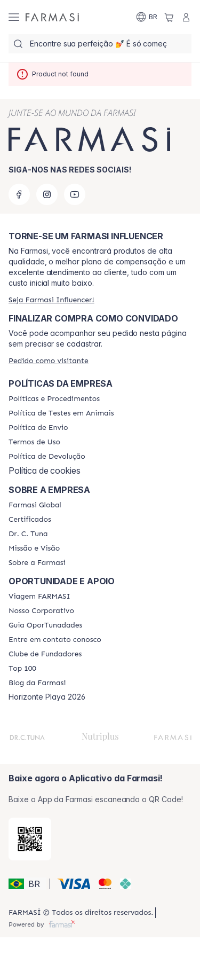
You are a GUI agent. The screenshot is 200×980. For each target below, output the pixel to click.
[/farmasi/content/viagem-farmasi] (39, 597)
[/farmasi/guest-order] (49, 361)
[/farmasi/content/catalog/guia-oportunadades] (45, 625)
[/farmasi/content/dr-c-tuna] (28, 534)
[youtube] (75, 194)
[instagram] (47, 194)
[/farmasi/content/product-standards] (30, 520)
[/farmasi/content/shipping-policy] (38, 428)
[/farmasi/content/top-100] (22, 669)
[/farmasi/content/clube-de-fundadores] (45, 654)
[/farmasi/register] (51, 300)
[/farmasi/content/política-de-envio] (34, 442)
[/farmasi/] (52, 17)
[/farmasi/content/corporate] (35, 505)
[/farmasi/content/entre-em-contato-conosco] (55, 640)
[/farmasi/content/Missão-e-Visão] (34, 548)
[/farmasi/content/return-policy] (47, 457)
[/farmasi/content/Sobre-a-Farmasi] (37, 563)
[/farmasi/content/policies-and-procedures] (54, 399)
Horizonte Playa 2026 (47, 697)
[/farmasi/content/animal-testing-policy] (61, 413)
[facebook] (19, 194)
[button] (27, 884)
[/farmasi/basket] (169, 17)
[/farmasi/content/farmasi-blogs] (37, 683)
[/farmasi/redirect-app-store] (30, 839)
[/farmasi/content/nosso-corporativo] (41, 611)
